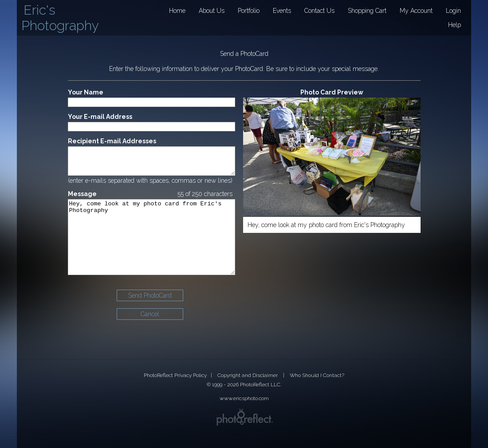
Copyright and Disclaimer (248, 375)
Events (282, 11)
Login (453, 11)
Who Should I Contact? (317, 375)
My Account (416, 11)
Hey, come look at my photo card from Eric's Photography (152, 250)
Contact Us (319, 11)
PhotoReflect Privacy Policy (175, 375)
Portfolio (249, 11)
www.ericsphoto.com (244, 398)
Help (455, 25)
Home (177, 11)
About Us (212, 11)
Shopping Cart (367, 11)
